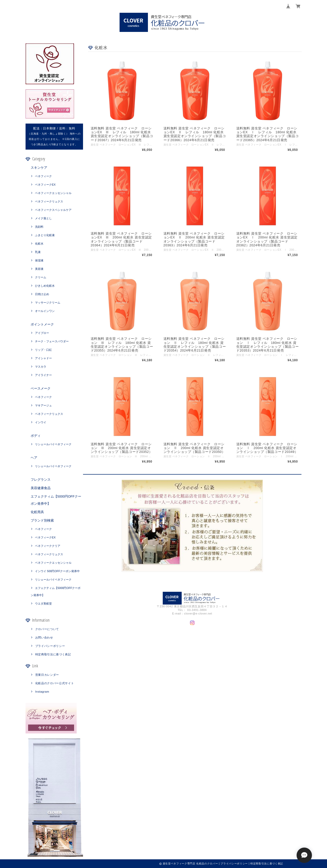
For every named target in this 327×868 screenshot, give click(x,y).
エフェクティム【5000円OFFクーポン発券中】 (56, 500)
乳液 (38, 252)
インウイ (41, 422)
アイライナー (43, 375)
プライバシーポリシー (50, 646)
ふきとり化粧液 (45, 235)
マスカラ (41, 367)
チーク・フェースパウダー (52, 341)
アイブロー (42, 333)
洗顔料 (39, 227)
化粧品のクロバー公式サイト (55, 683)
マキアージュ (43, 405)
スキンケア (39, 168)
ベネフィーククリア (48, 546)
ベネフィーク (43, 176)
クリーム (41, 277)
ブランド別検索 (42, 520)
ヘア (34, 458)
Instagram (42, 692)
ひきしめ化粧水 (45, 286)
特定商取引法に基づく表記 (53, 654)
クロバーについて (47, 629)
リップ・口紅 (43, 350)
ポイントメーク (42, 324)
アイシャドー (43, 358)
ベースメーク (41, 388)
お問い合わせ (44, 637)
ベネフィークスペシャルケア (53, 210)
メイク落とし (43, 218)
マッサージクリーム (48, 303)
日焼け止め (42, 294)
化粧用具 (37, 512)
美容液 (39, 269)
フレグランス (41, 480)
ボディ (36, 436)
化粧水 (39, 244)
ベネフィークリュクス (49, 201)
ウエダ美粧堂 (43, 604)
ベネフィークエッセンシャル (53, 193)
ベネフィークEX (45, 185)
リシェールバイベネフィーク (53, 444)
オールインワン (45, 311)
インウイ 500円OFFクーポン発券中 (57, 571)
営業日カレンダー (47, 675)
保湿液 (39, 260)
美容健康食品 (41, 488)
